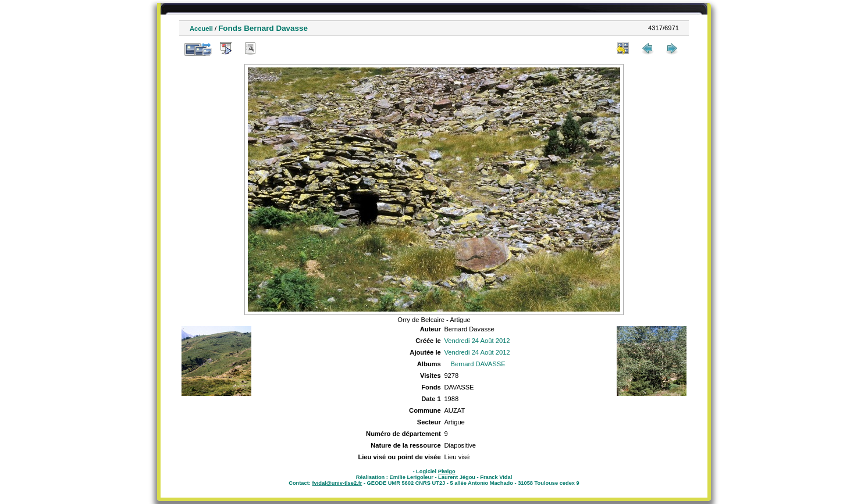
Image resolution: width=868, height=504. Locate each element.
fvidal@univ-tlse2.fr (337, 483)
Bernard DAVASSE (478, 364)
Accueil (201, 28)
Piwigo (447, 471)
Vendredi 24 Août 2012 (477, 341)
